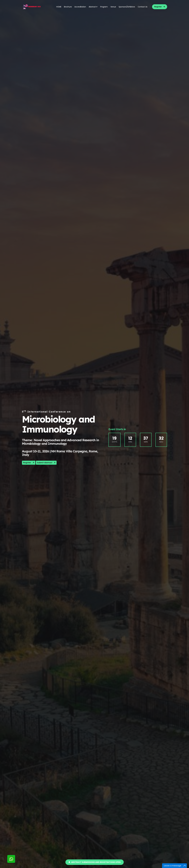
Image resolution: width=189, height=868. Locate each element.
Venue (113, 7)
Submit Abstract (46, 463)
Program (104, 7)
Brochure (68, 7)
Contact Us (143, 7)
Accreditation (80, 7)
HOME (59, 7)
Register (29, 463)
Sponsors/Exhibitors (127, 7)
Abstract (93, 7)
